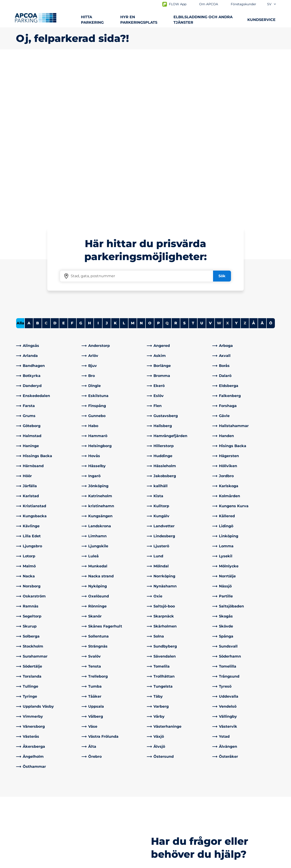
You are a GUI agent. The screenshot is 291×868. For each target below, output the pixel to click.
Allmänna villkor (68, 864)
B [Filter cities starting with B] (38, 163)
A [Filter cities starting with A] (29, 163)
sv (272, 4)
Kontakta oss (94, 798)
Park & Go (25, 832)
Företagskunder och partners (176, 812)
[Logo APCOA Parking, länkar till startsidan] (36, 18)
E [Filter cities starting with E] (64, 163)
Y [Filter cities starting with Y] (236, 163)
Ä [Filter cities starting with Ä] (262, 163)
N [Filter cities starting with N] (141, 163)
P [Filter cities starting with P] (158, 163)
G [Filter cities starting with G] (81, 163)
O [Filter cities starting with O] (150, 163)
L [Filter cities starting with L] (124, 163)
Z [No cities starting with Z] (245, 163)
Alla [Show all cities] (20, 163)
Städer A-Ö (26, 798)
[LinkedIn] (85, 822)
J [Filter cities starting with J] (107, 163)
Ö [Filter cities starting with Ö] (271, 163)
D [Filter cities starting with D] (55, 163)
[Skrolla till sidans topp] (284, 763)
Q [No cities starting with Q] (167, 163)
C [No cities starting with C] (46, 163)
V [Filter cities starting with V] (210, 163)
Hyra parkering (29, 812)
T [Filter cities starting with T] (193, 163)
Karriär (155, 827)
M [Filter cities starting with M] (133, 163)
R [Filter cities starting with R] (176, 163)
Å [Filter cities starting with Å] (254, 163)
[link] (48, 185)
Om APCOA (160, 798)
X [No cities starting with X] (228, 163)
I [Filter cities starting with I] (98, 163)
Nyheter (157, 820)
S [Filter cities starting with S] (184, 163)
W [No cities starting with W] (219, 163)
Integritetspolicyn (30, 864)
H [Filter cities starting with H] (89, 163)
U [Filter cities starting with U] (202, 163)
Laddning (25, 805)
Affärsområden (162, 805)
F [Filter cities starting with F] (72, 163)
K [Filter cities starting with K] (115, 163)
